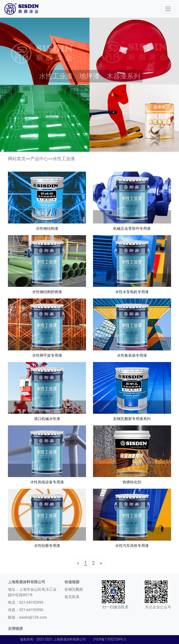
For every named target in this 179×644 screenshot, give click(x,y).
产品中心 (39, 159)
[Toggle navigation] (168, 9)
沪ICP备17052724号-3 (109, 639)
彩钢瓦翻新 (74, 589)
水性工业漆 (64, 159)
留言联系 (72, 597)
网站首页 (17, 159)
